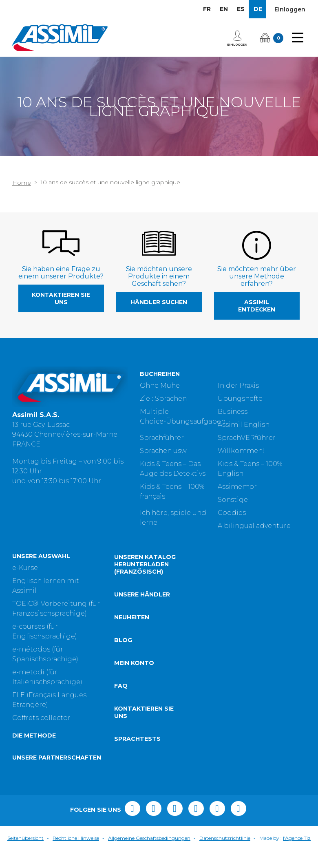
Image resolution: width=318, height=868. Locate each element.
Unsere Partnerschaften (57, 775)
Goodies (232, 513)
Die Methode (34, 753)
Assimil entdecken (257, 306)
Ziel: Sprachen (163, 399)
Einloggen (290, 9)
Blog (123, 658)
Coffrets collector (41, 736)
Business (233, 412)
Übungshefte (240, 399)
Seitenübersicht (25, 856)
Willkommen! (241, 451)
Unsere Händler (142, 612)
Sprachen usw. (164, 451)
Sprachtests (137, 756)
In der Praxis (238, 385)
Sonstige (233, 500)
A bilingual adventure (254, 526)
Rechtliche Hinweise (76, 856)
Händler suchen (159, 302)
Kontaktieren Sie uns (61, 298)
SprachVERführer (247, 438)
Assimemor (237, 487)
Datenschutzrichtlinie (225, 856)
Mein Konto (134, 680)
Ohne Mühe (160, 385)
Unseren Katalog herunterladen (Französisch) (145, 582)
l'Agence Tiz (297, 856)
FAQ (121, 703)
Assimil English (244, 425)
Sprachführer (162, 438)
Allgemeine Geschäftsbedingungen (149, 856)
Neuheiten (132, 635)
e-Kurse (25, 586)
